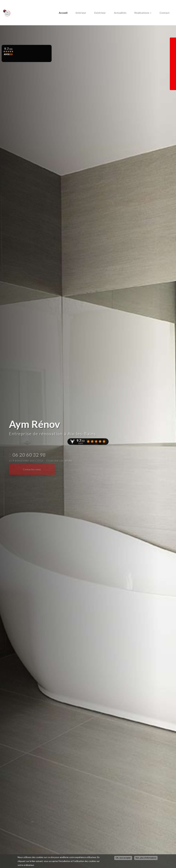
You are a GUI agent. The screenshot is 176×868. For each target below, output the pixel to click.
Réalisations (145, 13)
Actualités (124, 13)
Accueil (72, 13)
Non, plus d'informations (146, 858)
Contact (165, 13)
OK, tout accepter (123, 858)
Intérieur (88, 13)
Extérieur (106, 13)
